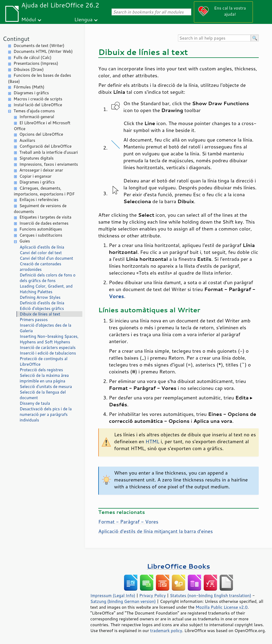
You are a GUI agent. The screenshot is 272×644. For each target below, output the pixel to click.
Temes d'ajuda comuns (34, 111)
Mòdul (29, 19)
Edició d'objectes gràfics (42, 308)
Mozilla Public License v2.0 (222, 607)
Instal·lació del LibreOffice (38, 105)
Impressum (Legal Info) (113, 595)
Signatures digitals (37, 158)
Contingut (16, 39)
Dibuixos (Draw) (29, 69)
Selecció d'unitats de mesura (46, 387)
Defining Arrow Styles (40, 297)
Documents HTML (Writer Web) (43, 51)
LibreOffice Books (178, 566)
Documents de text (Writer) (39, 46)
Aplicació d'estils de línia (42, 247)
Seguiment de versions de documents (40, 209)
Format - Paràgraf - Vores (128, 522)
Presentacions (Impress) (36, 63)
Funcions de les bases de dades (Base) (39, 78)
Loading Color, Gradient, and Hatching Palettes (46, 289)
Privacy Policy (152, 595)
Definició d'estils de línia (42, 303)
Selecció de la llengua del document (43, 395)
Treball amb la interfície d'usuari (49, 152)
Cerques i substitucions (41, 235)
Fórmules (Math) (29, 87)
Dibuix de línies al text (40, 314)
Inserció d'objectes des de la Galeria (45, 328)
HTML (152, 441)
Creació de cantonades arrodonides (40, 267)
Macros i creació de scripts (38, 99)
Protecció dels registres (41, 370)
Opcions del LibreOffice (41, 134)
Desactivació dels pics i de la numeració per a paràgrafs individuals (46, 414)
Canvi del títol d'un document (46, 258)
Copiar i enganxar (35, 176)
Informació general (37, 117)
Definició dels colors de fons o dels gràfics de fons (48, 278)
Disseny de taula (35, 403)
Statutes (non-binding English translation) (210, 595)
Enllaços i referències (39, 200)
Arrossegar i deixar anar (41, 170)
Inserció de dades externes (44, 223)
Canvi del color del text (41, 253)
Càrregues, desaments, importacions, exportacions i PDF (44, 191)
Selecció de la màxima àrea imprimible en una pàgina (44, 378)
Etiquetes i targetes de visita (45, 217)
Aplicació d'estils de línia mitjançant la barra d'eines (156, 531)
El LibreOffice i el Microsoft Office (42, 126)
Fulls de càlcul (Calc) (33, 57)
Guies (25, 241)
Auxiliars (27, 140)
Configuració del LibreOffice (45, 146)
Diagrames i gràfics (31, 93)
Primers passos (34, 320)
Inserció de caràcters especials (48, 347)
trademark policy (166, 630)
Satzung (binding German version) (123, 601)
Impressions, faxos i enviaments (49, 164)
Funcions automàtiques (41, 229)
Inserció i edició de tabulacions (48, 353)
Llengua (84, 19)
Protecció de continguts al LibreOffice (44, 361)
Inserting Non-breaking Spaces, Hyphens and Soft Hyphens (49, 339)
